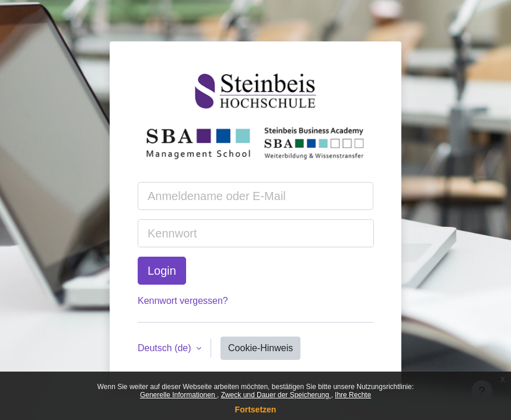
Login (162, 271)
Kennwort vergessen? (183, 301)
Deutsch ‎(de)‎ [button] (166, 348)
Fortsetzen (256, 409)
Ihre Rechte (353, 395)
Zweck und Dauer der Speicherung (276, 395)
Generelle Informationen (178, 395)
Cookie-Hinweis (260, 348)
